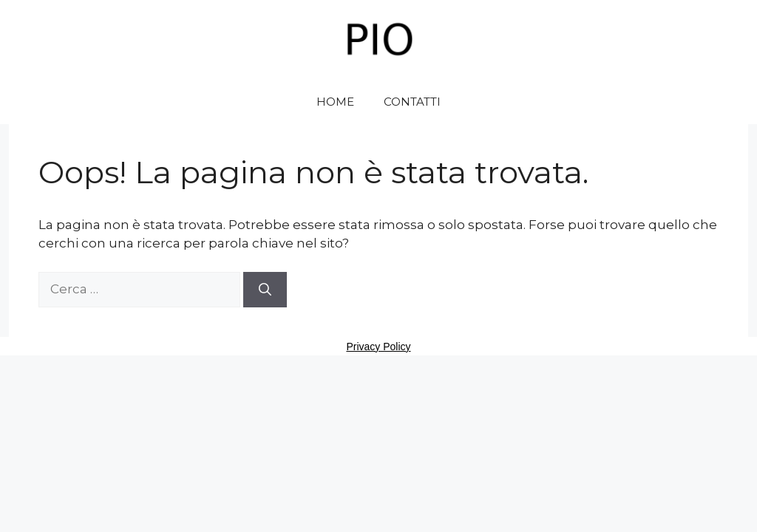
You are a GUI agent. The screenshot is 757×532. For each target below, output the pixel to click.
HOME (335, 102)
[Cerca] (265, 290)
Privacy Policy (378, 347)
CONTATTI (412, 102)
